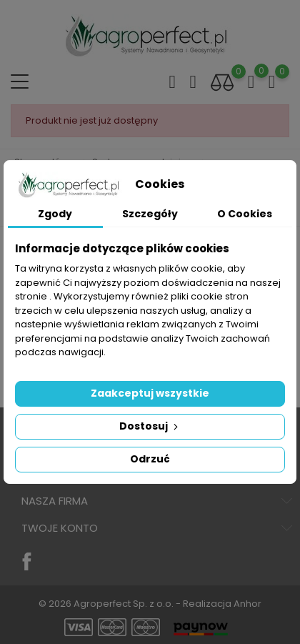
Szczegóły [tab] (150, 214)
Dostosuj (150, 426)
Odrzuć (150, 459)
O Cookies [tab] (245, 214)
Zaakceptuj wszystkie (150, 393)
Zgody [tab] (55, 214)
